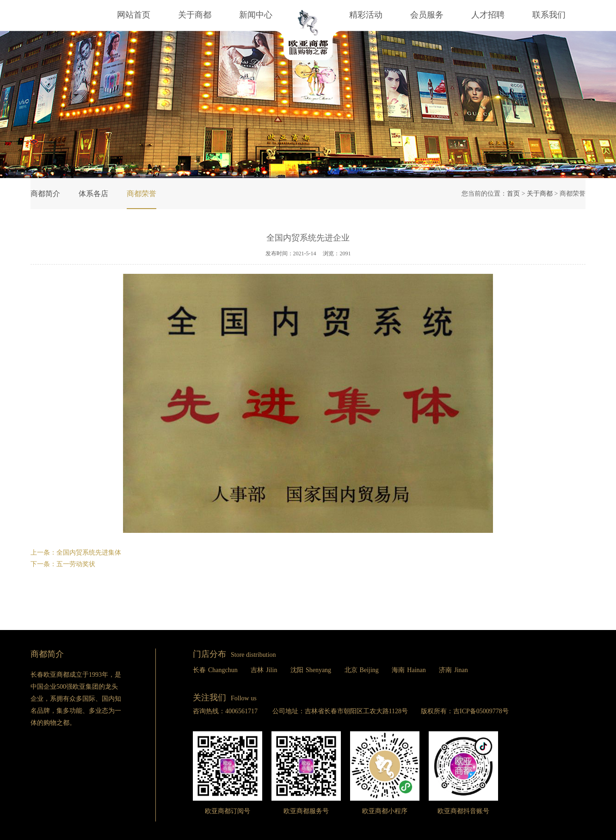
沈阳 (311, 670)
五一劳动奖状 (76, 564)
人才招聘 (488, 15)
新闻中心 (256, 15)
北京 (362, 670)
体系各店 (93, 194)
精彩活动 (357, 15)
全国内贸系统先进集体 (89, 553)
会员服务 (427, 15)
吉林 (264, 670)
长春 (215, 670)
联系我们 (549, 15)
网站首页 (134, 15)
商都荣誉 (142, 194)
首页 (513, 194)
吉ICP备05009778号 (481, 711)
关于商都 (195, 15)
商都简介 (45, 194)
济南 (453, 670)
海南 (409, 670)
